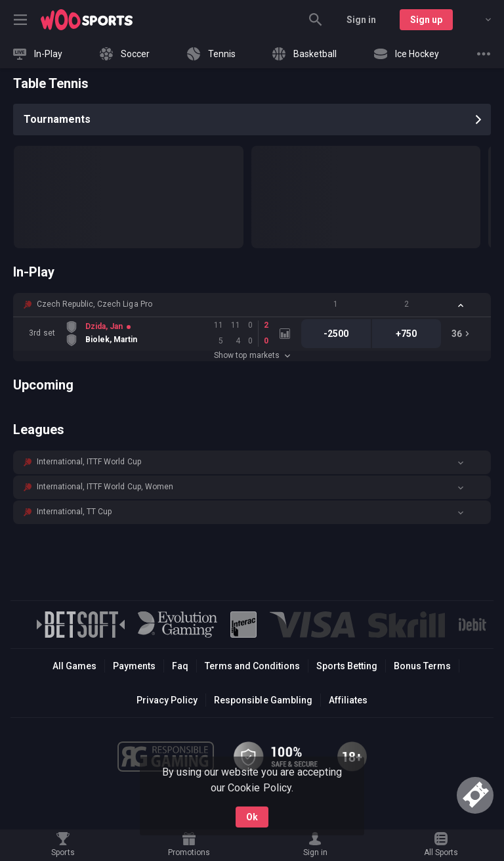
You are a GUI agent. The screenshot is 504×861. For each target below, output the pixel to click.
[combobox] (478, 20)
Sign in (361, 20)
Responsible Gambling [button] (263, 700)
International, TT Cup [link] (74, 512)
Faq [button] (180, 666)
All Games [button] (74, 666)
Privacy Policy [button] (167, 700)
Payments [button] (134, 666)
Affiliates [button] (348, 700)
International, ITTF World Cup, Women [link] (105, 487)
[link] (87, 20)
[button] (252, 305)
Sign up (426, 20)
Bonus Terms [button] (422, 666)
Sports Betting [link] (347, 666)
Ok (252, 817)
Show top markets (252, 355)
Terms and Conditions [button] (252, 666)
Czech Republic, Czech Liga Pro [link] (94, 304)
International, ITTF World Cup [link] (89, 462)
